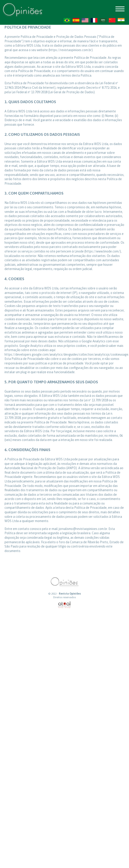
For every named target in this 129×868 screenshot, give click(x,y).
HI (121, 20)
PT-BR (67, 20)
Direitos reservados (64, 597)
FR (94, 20)
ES (76, 20)
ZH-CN (112, 20)
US (85, 20)
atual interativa (64, 605)
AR (103, 20)
